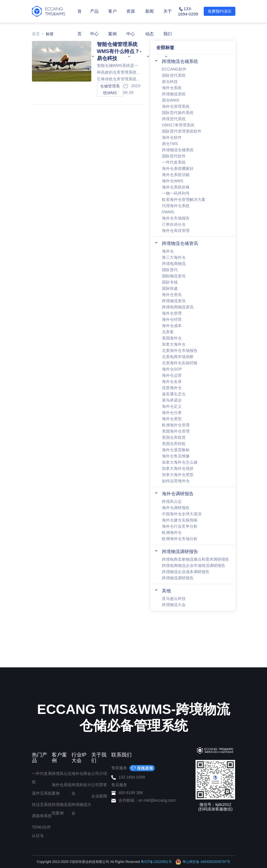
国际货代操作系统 (178, 113)
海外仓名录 (172, 382)
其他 (166, 591)
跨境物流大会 (174, 605)
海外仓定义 (172, 406)
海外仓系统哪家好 (178, 168)
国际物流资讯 (174, 276)
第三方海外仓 (174, 257)
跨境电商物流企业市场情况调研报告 (194, 565)
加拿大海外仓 (174, 344)
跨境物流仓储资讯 (180, 243)
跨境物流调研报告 (180, 552)
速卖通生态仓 (174, 394)
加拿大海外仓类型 (178, 475)
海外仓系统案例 (62, 789)
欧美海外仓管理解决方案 (184, 200)
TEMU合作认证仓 (42, 831)
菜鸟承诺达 (172, 400)
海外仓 (168, 251)
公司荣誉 (99, 785)
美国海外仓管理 (176, 431)
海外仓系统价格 (176, 187)
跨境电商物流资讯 (178, 307)
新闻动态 (149, 34)
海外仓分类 (172, 413)
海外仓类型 (172, 419)
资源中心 (131, 34)
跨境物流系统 (174, 94)
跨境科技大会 (81, 789)
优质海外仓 (172, 388)
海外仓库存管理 (176, 231)
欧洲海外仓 (172, 532)
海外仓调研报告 (178, 494)
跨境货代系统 (174, 119)
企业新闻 (99, 796)
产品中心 (94, 34)
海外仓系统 (172, 88)
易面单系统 (42, 816)
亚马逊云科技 (174, 599)
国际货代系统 (174, 75)
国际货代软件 (174, 156)
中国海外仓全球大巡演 (182, 514)
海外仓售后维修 (176, 456)
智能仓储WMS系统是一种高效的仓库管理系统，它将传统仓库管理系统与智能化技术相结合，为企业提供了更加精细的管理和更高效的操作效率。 (119, 73)
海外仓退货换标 (176, 450)
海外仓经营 (172, 319)
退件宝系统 (42, 793)
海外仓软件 (172, 137)
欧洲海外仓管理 (176, 425)
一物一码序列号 (176, 193)
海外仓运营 (172, 375)
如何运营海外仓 (176, 481)
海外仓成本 (172, 326)
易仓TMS (170, 144)
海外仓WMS (173, 181)
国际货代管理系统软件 (182, 131)
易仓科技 (170, 82)
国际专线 (170, 282)
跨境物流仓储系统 (180, 61)
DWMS (168, 212)
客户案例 (112, 34)
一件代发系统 (174, 162)
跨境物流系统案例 (62, 809)
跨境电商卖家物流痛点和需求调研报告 (196, 559)
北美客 (168, 332)
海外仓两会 (81, 773)
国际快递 (170, 288)
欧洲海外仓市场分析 (180, 539)
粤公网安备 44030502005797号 (203, 862)
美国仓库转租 (174, 444)
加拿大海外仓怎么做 (180, 462)
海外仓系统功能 (176, 175)
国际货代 (170, 270)
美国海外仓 (172, 338)
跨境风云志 (172, 501)
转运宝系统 (42, 805)
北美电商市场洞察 (178, 357)
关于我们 (168, 34)
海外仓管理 (172, 313)
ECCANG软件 (174, 69)
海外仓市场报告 (176, 218)
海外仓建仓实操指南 (180, 520)
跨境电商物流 (174, 264)
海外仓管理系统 (176, 106)
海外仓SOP (172, 369)
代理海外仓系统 (176, 206)
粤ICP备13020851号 (156, 862)
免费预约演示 (220, 11)
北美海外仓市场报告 (180, 350)
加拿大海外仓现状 (178, 468)
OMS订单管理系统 (178, 125)
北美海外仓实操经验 (180, 363)
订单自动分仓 (174, 224)
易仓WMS (171, 100)
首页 (80, 22)
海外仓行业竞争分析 (180, 526)
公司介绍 (99, 773)
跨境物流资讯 (174, 301)
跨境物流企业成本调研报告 (186, 572)
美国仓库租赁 (174, 437)
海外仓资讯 (172, 295)
